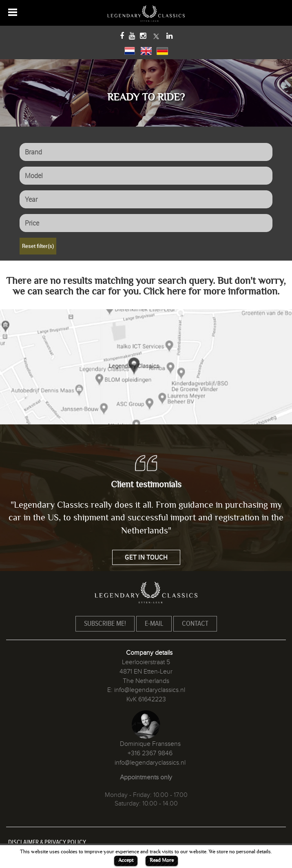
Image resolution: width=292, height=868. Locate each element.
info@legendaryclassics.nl (150, 690)
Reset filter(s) (38, 246)
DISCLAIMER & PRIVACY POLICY (47, 842)
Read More (162, 860)
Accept (126, 860)
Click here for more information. (211, 292)
